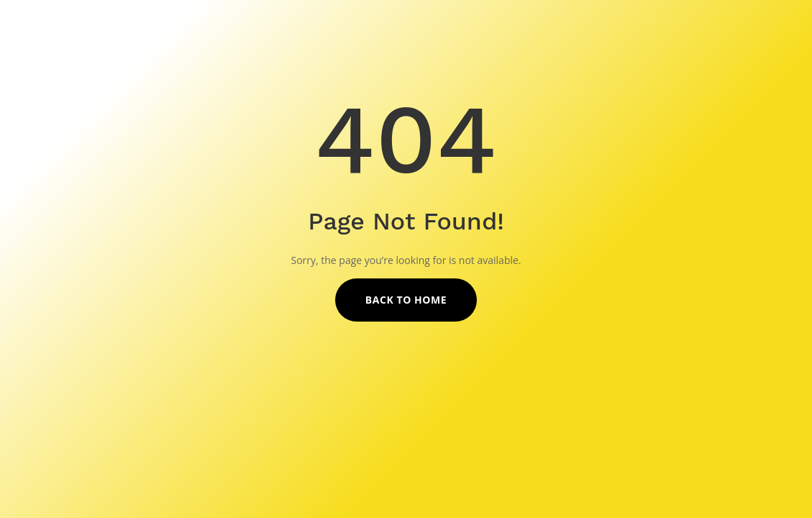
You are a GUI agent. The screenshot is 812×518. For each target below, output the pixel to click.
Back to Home (406, 300)
